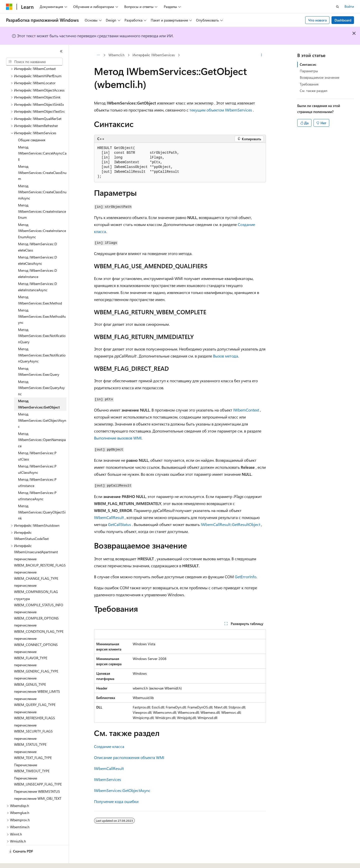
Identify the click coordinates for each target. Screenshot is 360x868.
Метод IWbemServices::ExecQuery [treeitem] (39, 358)
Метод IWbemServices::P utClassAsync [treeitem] (37, 455)
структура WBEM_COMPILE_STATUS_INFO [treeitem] (39, 588)
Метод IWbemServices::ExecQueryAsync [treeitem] (41, 374)
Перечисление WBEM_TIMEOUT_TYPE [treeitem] (32, 754)
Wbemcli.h (116, 55)
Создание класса (109, 746)
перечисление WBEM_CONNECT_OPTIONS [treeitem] (36, 628)
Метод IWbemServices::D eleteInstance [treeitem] (37, 260)
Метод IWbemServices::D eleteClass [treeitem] (37, 233)
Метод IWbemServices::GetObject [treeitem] (39, 390)
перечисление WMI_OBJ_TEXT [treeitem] (38, 785)
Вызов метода (225, 356)
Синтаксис (308, 64)
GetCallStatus (119, 524)
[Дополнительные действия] (262, 55)
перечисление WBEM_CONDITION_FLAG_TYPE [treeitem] (39, 614)
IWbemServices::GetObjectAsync (122, 790)
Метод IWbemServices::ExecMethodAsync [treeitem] (42, 302)
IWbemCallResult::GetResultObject (230, 524)
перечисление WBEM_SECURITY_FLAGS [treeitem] (33, 714)
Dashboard (343, 20)
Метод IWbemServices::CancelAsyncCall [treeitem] (42, 139)
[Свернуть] (61, 51)
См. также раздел (313, 91)
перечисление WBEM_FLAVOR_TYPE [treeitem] (31, 641)
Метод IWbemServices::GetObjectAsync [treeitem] (42, 406)
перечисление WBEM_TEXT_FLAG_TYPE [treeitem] (33, 741)
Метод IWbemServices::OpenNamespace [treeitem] (42, 426)
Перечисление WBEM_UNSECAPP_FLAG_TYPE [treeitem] (38, 767)
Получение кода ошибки (116, 801)
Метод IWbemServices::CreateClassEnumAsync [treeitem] (42, 178)
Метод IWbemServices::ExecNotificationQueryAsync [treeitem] (42, 341)
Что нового (317, 20)
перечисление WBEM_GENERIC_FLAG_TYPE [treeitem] (36, 654)
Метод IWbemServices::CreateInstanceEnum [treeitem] (42, 197)
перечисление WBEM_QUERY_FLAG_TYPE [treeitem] (35, 688)
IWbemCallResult (109, 517)
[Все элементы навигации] (98, 55)
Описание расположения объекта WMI (129, 757)
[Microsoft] (9, 7)
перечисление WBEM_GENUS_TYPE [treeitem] (30, 667)
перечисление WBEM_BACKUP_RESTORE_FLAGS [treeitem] (40, 548)
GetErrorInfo (245, 577)
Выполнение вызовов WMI (118, 438)
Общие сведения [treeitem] (32, 126)
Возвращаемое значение (319, 77)
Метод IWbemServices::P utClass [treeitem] (37, 442)
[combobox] (34, 62)
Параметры (309, 71)
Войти (349, 6)
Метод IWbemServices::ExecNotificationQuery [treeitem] (42, 322)
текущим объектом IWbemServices (221, 110)
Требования (309, 84)
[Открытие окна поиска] (337, 7)
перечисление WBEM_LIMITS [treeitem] (37, 678)
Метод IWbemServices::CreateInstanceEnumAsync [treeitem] (42, 217)
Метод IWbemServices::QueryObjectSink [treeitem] (42, 498)
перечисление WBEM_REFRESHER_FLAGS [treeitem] (34, 701)
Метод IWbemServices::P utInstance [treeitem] (37, 469)
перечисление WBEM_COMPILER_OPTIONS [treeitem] (36, 601)
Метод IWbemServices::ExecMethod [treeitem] (40, 286)
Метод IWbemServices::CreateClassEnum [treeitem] (42, 159)
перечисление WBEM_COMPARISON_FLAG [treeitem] (36, 575)
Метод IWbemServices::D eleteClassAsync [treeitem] (37, 246)
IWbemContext (246, 410)
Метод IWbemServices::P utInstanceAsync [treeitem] (37, 482)
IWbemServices (107, 779)
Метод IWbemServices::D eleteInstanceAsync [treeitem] (37, 273)
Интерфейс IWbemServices (154, 55)
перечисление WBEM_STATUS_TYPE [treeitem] (30, 728)
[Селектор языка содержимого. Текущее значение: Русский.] (17, 860)
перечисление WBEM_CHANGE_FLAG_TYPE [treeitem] (36, 561)
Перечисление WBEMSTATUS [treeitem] (37, 778)
